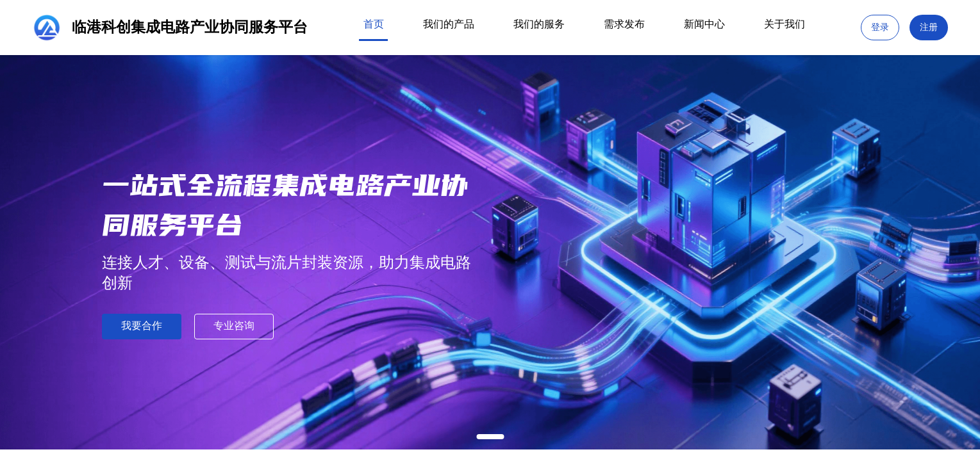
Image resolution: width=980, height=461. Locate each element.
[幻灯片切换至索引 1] (490, 437)
